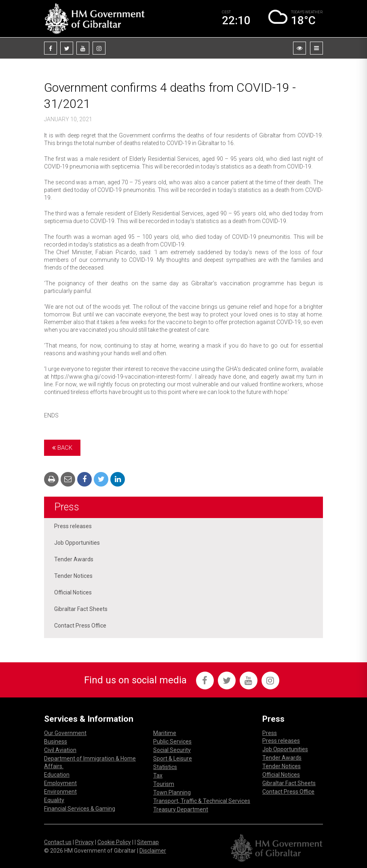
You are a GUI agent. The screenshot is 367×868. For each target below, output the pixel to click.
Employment (60, 783)
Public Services (172, 742)
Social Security (172, 750)
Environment (60, 792)
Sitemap (148, 842)
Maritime (165, 733)
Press (67, 507)
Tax (158, 775)
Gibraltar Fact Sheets (81, 609)
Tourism (164, 784)
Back (62, 448)
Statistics (165, 767)
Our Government (65, 733)
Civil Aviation (60, 750)
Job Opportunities (77, 543)
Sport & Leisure (173, 758)
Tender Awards (74, 559)
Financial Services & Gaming (80, 809)
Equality (54, 800)
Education (57, 775)
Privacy (84, 842)
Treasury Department (181, 809)
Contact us (58, 842)
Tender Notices (73, 576)
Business (56, 742)
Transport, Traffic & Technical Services (202, 801)
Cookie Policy (114, 842)
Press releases (73, 526)
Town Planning (172, 792)
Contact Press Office (80, 626)
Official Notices (73, 592)
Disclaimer (153, 851)
